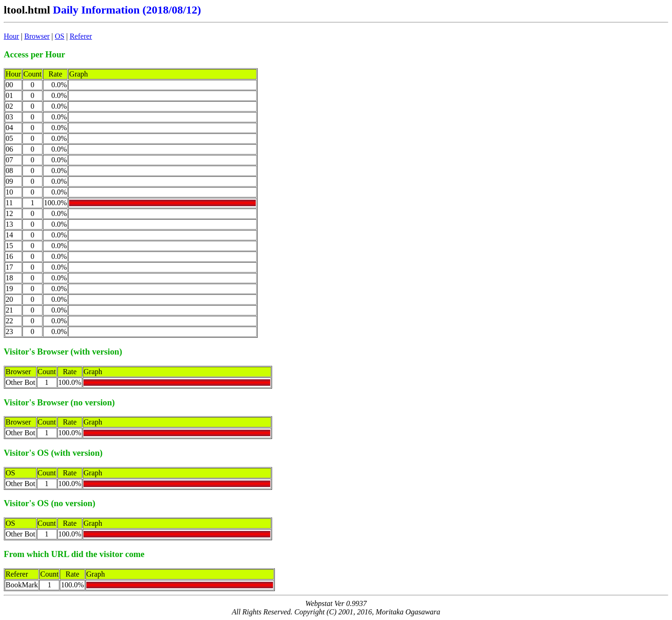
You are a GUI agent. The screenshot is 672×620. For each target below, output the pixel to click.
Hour (11, 36)
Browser (37, 36)
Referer (81, 36)
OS (60, 36)
